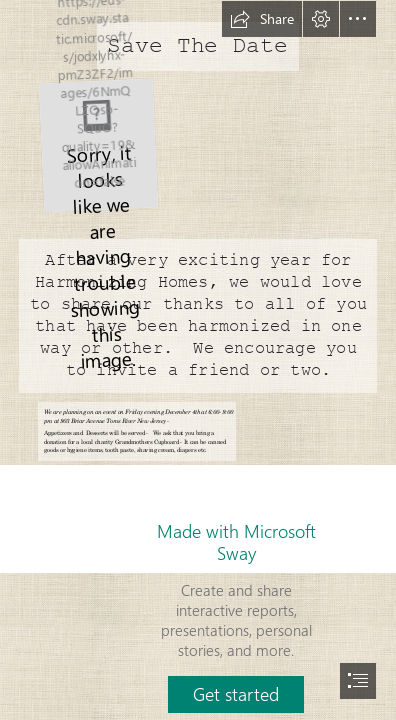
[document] (198, 360)
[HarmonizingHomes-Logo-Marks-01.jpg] (97, 144)
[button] (262, 19)
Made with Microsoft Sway (236, 542)
